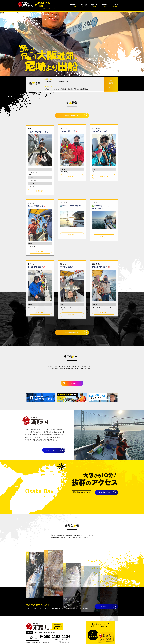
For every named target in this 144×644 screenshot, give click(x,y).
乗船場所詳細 (104, 494)
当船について (45, 450)
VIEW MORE (111, 89)
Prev (2, 44)
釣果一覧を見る (72, 117)
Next (142, 44)
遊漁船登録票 (46, 642)
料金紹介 (102, 608)
